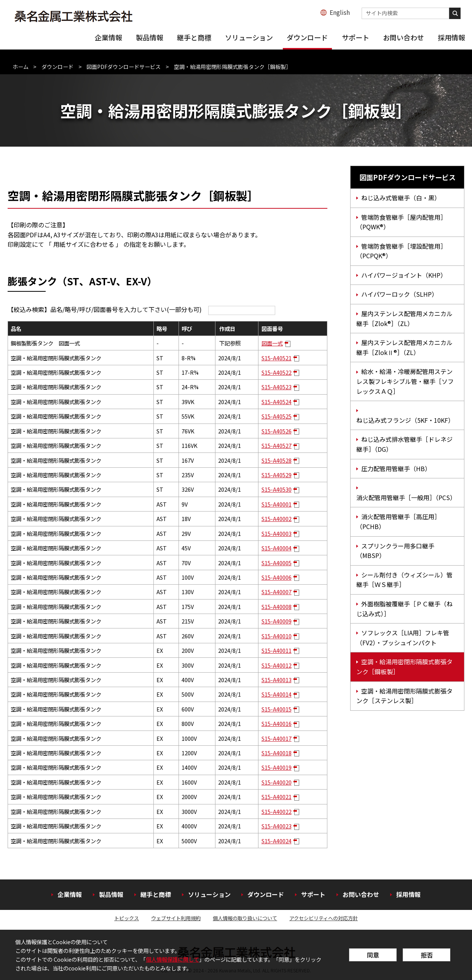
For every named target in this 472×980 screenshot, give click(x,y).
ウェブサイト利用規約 (176, 918)
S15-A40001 (277, 504)
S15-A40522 (277, 372)
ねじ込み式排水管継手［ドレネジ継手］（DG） (404, 444)
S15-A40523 (277, 387)
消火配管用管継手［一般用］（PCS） (406, 497)
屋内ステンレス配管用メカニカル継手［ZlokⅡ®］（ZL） (404, 347)
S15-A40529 (277, 475)
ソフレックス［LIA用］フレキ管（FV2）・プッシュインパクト (403, 638)
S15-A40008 (277, 607)
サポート (356, 37)
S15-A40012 (277, 665)
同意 (373, 955)
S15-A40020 (277, 782)
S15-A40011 (277, 650)
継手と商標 (194, 37)
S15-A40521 (277, 358)
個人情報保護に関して (172, 959)
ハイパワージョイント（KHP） (404, 275)
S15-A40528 (277, 460)
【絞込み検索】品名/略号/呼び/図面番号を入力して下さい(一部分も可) (141, 309)
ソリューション (249, 37)
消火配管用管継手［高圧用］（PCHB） (398, 521)
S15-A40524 (277, 402)
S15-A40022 (277, 811)
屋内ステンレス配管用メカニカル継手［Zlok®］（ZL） (404, 318)
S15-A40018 (277, 753)
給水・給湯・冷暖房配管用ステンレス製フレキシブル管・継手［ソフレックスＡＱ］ (405, 381)
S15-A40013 (277, 680)
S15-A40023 (277, 826)
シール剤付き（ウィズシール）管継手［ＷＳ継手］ (404, 580)
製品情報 (150, 37)
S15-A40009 (277, 621)
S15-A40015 (277, 709)
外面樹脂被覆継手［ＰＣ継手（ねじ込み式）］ (404, 609)
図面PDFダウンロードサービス (124, 67)
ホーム (21, 67)
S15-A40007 (277, 592)
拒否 (427, 955)
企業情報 (108, 37)
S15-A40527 (277, 445)
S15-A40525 (277, 416)
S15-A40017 (277, 738)
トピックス (127, 918)
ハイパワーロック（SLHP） (399, 294)
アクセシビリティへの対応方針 (324, 918)
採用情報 (451, 37)
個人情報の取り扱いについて (245, 918)
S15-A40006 (277, 577)
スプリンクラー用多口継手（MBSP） (395, 551)
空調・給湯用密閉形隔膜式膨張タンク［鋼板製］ (404, 667)
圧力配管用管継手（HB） (396, 468)
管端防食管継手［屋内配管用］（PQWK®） (401, 222)
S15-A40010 (277, 636)
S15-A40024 (277, 841)
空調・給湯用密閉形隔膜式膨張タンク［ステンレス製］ (404, 696)
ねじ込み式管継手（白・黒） (401, 198)
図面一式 (272, 343)
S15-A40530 (277, 489)
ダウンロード (307, 37)
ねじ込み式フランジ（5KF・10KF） (405, 420)
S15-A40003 (277, 533)
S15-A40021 (277, 797)
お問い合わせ (403, 37)
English (340, 12)
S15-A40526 (277, 431)
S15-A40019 (277, 767)
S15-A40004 (277, 548)
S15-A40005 (277, 563)
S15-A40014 (277, 694)
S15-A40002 (277, 519)
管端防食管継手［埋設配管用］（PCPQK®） (401, 251)
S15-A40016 (277, 723)
